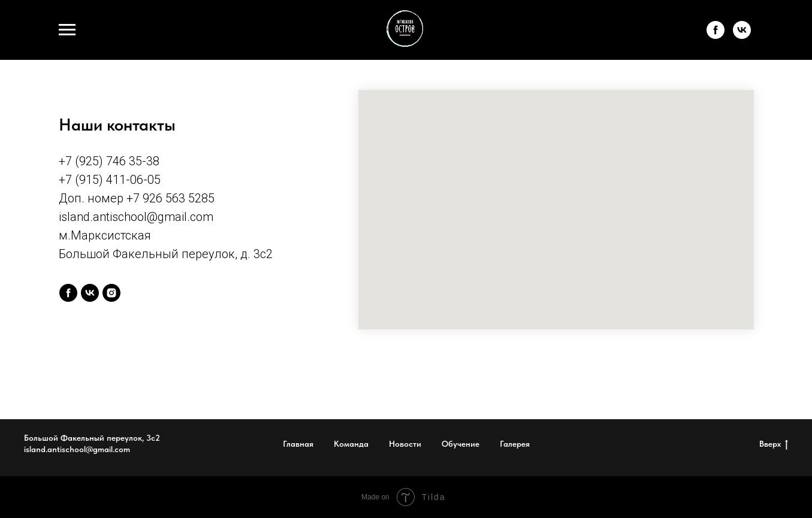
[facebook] (716, 36)
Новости (405, 444)
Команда (351, 444)
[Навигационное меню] (67, 30)
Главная (298, 444)
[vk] (742, 36)
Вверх (774, 444)
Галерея (515, 444)
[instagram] (111, 293)
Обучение (461, 444)
